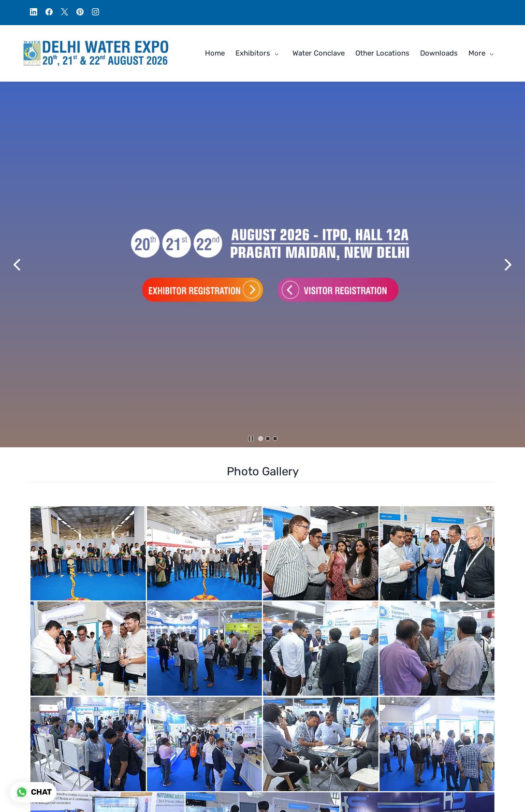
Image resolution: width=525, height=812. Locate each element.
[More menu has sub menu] (483, 53)
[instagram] (95, 13)
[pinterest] (80, 13)
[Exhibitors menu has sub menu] (259, 53)
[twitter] (65, 13)
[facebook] (49, 13)
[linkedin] (34, 13)
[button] (17, 265)
